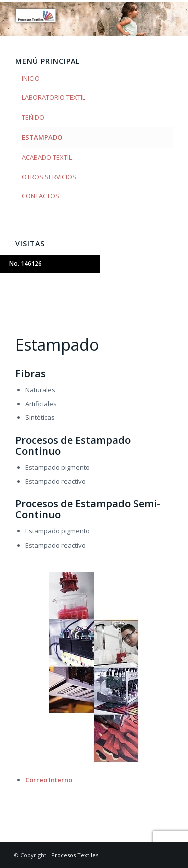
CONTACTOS (40, 196)
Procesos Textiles (75, 855)
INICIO (31, 78)
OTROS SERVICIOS (49, 177)
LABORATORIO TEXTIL (53, 97)
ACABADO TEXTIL (47, 157)
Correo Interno (49, 780)
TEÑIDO (33, 117)
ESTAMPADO (42, 137)
